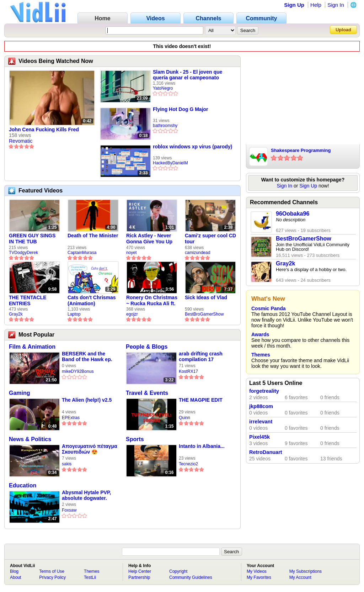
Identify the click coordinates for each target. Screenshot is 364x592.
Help (316, 5)
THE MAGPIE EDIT (201, 400)
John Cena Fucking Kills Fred (44, 129)
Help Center (140, 571)
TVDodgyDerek (23, 253)
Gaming (20, 393)
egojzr (132, 314)
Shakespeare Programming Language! (301, 151)
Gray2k (16, 314)
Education (23, 485)
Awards (260, 334)
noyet (131, 253)
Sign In (336, 5)
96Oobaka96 (293, 214)
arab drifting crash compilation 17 (201, 356)
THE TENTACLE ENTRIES (28, 300)
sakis (67, 464)
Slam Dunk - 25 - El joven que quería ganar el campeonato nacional (188, 75)
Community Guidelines (191, 577)
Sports (135, 439)
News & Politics (30, 439)
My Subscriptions (306, 571)
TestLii (90, 577)
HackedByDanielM (170, 163)
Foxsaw (69, 510)
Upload (343, 30)
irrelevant (261, 422)
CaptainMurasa (82, 253)
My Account (300, 577)
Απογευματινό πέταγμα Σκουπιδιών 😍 (90, 449)
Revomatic (21, 141)
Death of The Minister (93, 236)
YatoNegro (163, 88)
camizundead (197, 253)
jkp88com (261, 406)
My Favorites (259, 577)
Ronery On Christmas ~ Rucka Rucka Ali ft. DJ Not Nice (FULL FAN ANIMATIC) (152, 301)
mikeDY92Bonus (78, 371)
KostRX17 (188, 371)
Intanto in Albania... (202, 446)
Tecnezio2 (188, 464)
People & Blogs (147, 347)
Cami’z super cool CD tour (210, 239)
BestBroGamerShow (204, 314)
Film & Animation (32, 347)
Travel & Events (147, 393)
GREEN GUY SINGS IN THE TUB (32, 239)
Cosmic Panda (268, 308)
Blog (14, 571)
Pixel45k (259, 437)
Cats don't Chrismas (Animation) (92, 300)
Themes (261, 355)
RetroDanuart (266, 452)
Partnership (139, 577)
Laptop (74, 314)
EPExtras (71, 418)
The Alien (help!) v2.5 (87, 400)
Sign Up (294, 5)
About (15, 577)
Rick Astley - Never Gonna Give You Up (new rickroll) (149, 239)
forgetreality (264, 391)
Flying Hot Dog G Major (181, 109)
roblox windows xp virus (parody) (192, 147)
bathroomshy (165, 126)
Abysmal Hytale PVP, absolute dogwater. (86, 495)
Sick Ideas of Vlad (206, 297)
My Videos (257, 571)
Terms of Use (52, 571)
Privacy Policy (52, 577)
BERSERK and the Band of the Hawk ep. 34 (87, 357)
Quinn (184, 418)
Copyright (178, 571)
